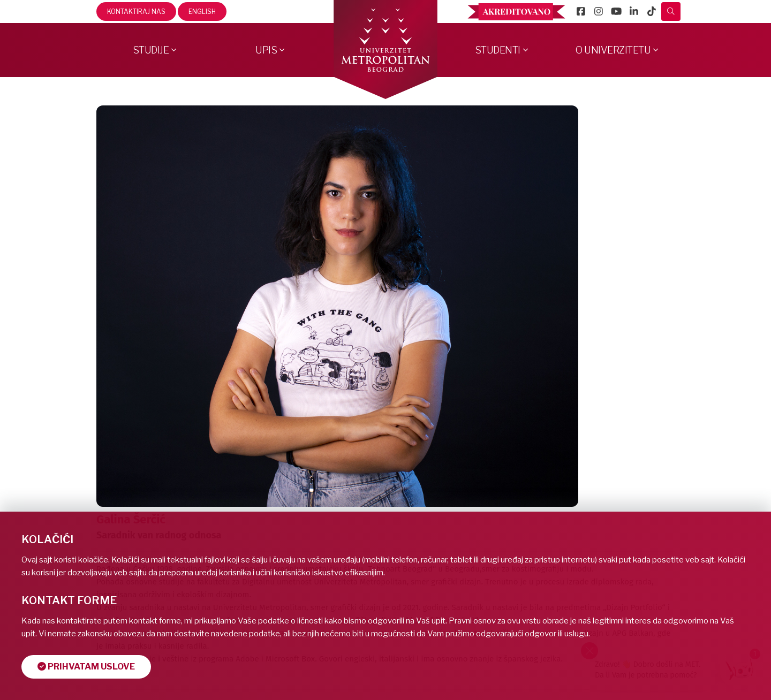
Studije (151, 50)
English (202, 12)
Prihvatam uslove (86, 667)
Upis (266, 50)
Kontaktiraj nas (136, 12)
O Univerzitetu (613, 50)
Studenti (498, 50)
